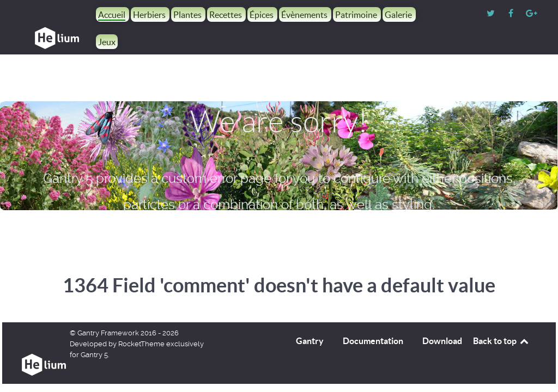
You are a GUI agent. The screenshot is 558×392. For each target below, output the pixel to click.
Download (442, 341)
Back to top (501, 341)
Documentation (373, 341)
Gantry (310, 341)
